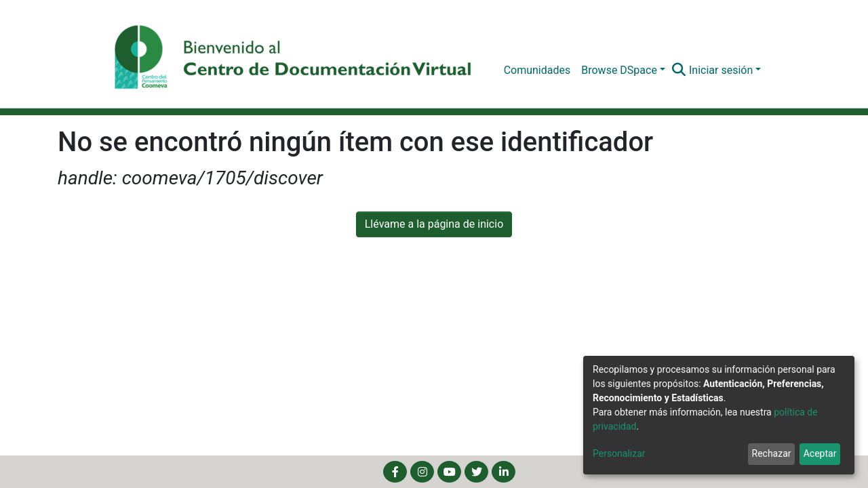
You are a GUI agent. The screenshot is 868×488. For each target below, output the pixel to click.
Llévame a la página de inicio (434, 224)
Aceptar (820, 453)
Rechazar (772, 453)
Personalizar (619, 453)
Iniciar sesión (721, 70)
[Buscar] (679, 70)
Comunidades (537, 70)
